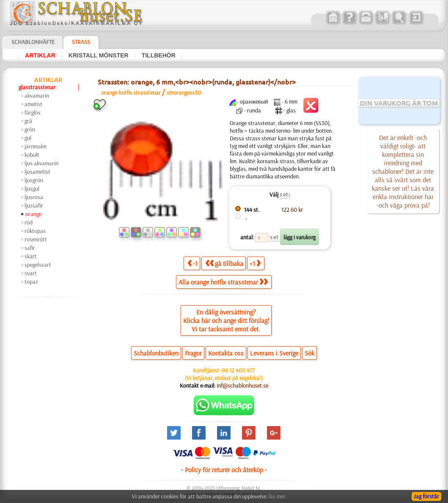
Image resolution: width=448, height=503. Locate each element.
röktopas (35, 231)
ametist (33, 104)
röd (29, 222)
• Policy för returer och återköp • (224, 470)
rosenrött (36, 239)
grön (30, 129)
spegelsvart (38, 265)
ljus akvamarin (41, 163)
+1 (255, 263)
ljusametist (37, 172)
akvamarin (37, 96)
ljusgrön (34, 180)
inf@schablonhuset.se (242, 385)
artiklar (40, 55)
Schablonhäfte (33, 42)
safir (30, 248)
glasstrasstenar (37, 87)
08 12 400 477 (238, 370)
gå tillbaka (224, 263)
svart (31, 273)
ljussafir (34, 205)
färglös (33, 112)
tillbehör (159, 55)
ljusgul (32, 189)
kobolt (32, 155)
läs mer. (278, 496)
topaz (31, 282)
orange (33, 214)
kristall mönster (99, 55)
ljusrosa (34, 197)
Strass (81, 42)
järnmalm (36, 146)
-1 (192, 263)
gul (28, 138)
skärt (31, 256)
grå (28, 121)
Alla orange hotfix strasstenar (223, 282)
